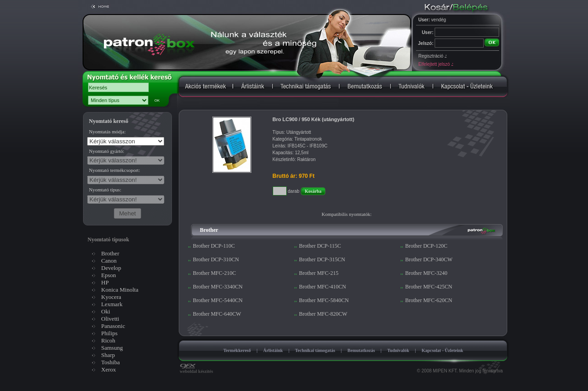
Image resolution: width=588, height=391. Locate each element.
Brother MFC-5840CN (324, 300)
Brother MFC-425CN (429, 287)
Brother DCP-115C (320, 246)
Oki (106, 311)
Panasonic (113, 326)
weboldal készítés (196, 369)
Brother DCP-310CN (216, 259)
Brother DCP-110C (214, 246)
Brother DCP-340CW (429, 259)
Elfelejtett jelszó (436, 64)
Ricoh (108, 340)
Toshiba (110, 362)
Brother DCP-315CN (322, 259)
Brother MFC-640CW (217, 314)
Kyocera (111, 297)
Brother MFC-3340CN (218, 287)
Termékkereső (237, 350)
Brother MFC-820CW (323, 314)
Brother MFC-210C (214, 273)
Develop (111, 268)
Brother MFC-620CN (429, 300)
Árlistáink (273, 350)
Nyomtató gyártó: (107, 151)
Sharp (108, 355)
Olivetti (110, 319)
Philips (109, 333)
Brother (110, 253)
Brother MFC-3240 (426, 273)
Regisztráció (432, 56)
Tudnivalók (398, 350)
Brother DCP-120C (426, 246)
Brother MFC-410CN (323, 287)
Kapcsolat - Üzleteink (442, 350)
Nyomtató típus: (105, 190)
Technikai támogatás (315, 350)
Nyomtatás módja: (107, 132)
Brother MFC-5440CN (218, 300)
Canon (109, 261)
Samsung (112, 348)
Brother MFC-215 (319, 273)
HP (105, 282)
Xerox (109, 369)
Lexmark (112, 304)
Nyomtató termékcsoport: (115, 170)
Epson (109, 275)
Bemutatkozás (361, 350)
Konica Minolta (120, 290)
